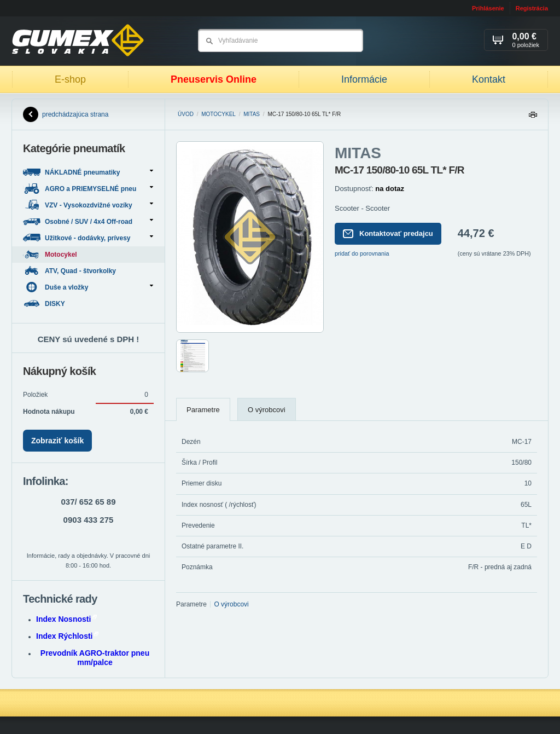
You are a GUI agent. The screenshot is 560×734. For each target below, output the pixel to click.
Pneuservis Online (214, 79)
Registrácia (532, 8)
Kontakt (489, 79)
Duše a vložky (88, 287)
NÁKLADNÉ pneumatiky (88, 172)
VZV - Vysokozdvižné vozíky (88, 205)
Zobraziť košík (57, 441)
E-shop (70, 79)
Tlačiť (533, 117)
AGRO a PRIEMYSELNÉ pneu (88, 189)
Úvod (186, 114)
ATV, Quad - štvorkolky (70, 271)
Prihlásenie (488, 8)
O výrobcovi (267, 410)
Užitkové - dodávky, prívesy (88, 238)
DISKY (45, 304)
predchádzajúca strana (66, 114)
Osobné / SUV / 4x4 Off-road (88, 221)
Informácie (364, 79)
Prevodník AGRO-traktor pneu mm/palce (95, 658)
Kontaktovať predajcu (388, 234)
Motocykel (218, 114)
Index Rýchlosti (67, 636)
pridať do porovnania (362, 253)
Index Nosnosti (66, 619)
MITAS (252, 114)
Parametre (203, 410)
